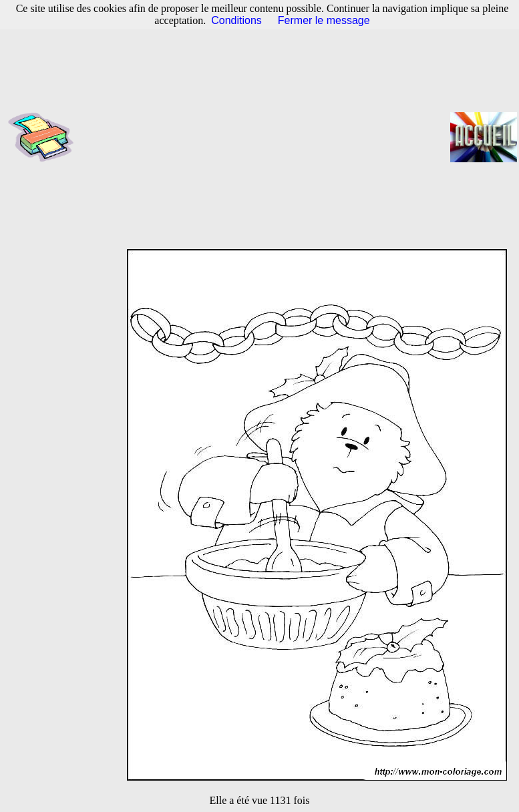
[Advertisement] (266, 137)
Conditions (236, 20)
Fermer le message (324, 20)
